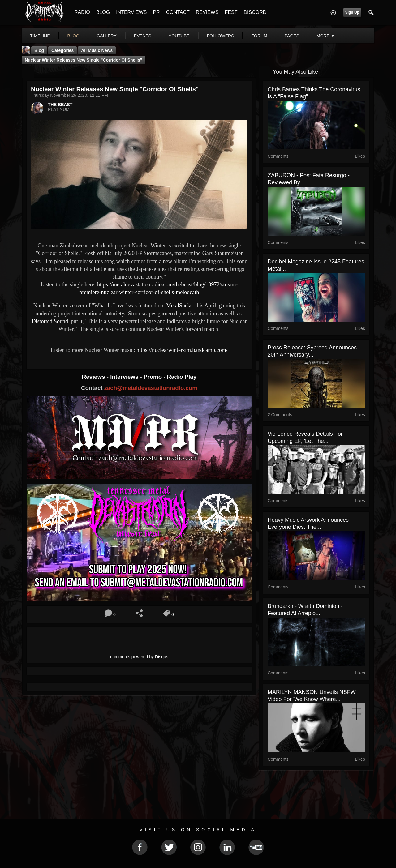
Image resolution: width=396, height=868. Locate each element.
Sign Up (352, 12)
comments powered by (139, 657)
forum (259, 36)
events (143, 36)
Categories (62, 50)
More (326, 36)
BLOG (103, 12)
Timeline (40, 36)
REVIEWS (207, 12)
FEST (231, 12)
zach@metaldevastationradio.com (151, 388)
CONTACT (178, 12)
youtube (179, 36)
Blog (39, 50)
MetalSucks (179, 306)
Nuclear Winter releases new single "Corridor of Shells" (84, 60)
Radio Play (182, 377)
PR (156, 12)
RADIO (82, 12)
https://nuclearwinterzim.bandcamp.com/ (182, 350)
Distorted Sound (50, 321)
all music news (97, 50)
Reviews (94, 377)
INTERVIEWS (131, 12)
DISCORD (255, 12)
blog (73, 36)
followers (221, 36)
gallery (106, 36)
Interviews (125, 377)
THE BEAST (60, 105)
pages (292, 36)
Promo (153, 377)
